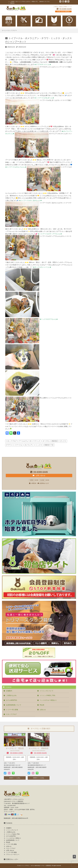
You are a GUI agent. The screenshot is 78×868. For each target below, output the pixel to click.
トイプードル (18, 445)
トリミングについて (46, 691)
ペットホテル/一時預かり (48, 700)
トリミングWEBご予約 (47, 695)
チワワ (8, 445)
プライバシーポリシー (13, 854)
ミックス (39, 445)
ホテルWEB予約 (12, 700)
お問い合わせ (39, 476)
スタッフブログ (11, 441)
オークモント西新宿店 (50, 441)
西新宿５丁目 (49, 445)
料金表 (42, 705)
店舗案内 (9, 691)
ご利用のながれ (11, 695)
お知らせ (43, 710)
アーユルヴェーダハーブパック (30, 441)
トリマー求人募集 (12, 710)
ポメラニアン (29, 445)
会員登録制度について (14, 705)
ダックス (63, 441)
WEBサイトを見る (15, 778)
